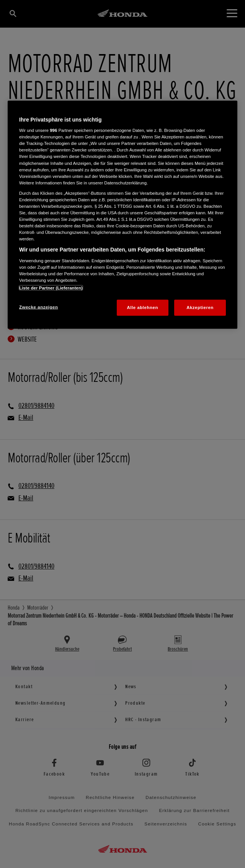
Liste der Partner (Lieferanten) (51, 288)
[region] (122, 215)
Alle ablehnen (143, 307)
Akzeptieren (200, 307)
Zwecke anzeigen (38, 307)
